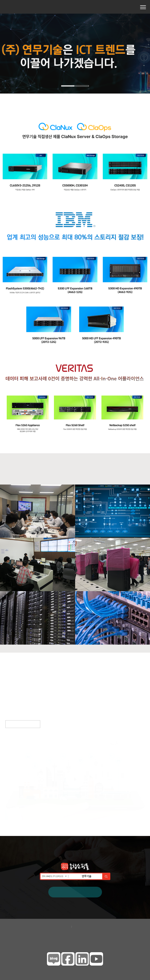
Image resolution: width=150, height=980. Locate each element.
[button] (5, 68)
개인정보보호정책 (54, 926)
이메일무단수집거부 (91, 926)
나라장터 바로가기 (75, 891)
